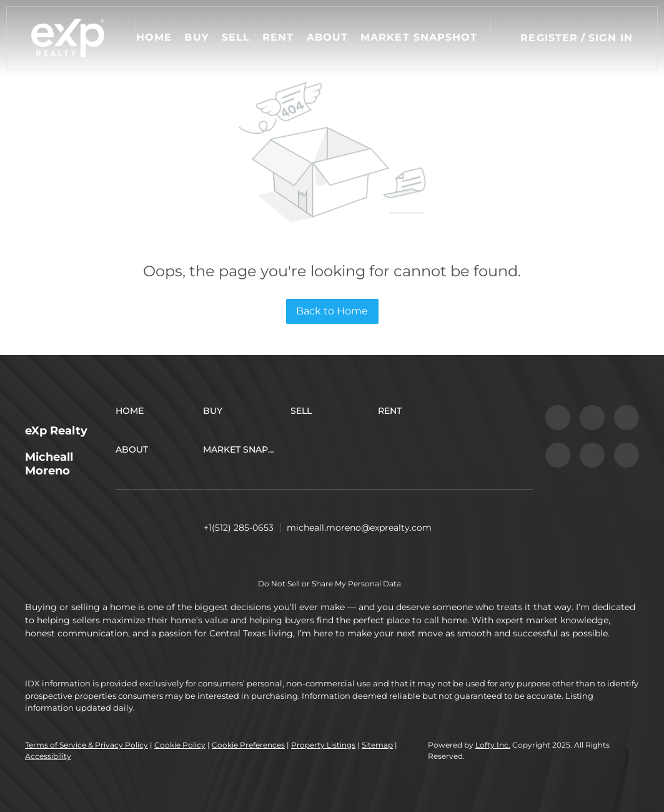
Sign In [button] (611, 38)
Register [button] (549, 38)
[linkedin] (592, 418)
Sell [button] (236, 37)
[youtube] (592, 455)
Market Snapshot (419, 37)
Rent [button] (278, 37)
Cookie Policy (180, 745)
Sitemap (377, 745)
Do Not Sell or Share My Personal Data (330, 584)
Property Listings (323, 745)
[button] (68, 38)
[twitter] (627, 418)
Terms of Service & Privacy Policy (87, 745)
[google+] (627, 455)
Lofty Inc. (493, 745)
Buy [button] (196, 37)
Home (154, 37)
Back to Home (332, 311)
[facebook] (558, 418)
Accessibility (48, 756)
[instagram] (558, 455)
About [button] (328, 37)
